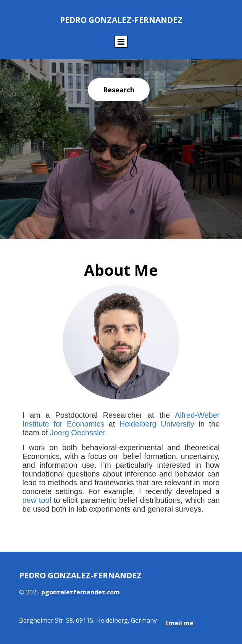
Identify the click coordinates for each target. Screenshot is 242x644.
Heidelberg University (157, 424)
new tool (37, 500)
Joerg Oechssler (78, 433)
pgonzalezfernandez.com (81, 592)
